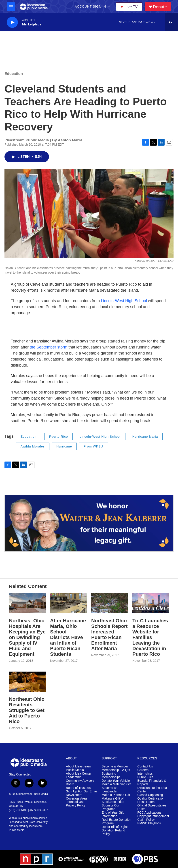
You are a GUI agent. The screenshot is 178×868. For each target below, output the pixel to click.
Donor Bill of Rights (115, 827)
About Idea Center (79, 774)
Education (14, 74)
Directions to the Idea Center (152, 790)
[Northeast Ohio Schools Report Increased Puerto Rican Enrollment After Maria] (110, 603)
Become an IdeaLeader (110, 790)
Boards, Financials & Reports (152, 782)
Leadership (74, 777)
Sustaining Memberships (111, 775)
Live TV (129, 7)
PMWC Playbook (149, 823)
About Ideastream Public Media (78, 768)
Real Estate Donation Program (117, 822)
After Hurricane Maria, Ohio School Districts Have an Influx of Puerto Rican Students (68, 637)
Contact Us (145, 766)
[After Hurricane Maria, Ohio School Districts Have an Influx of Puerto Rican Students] (68, 603)
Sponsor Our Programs (111, 807)
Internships (145, 774)
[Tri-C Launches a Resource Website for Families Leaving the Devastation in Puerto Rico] (151, 603)
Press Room (146, 802)
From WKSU (93, 446)
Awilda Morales (33, 446)
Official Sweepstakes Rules (152, 807)
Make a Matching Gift (117, 784)
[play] (12, 22)
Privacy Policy (76, 805)
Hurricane (64, 446)
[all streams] (171, 22)
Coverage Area (76, 799)
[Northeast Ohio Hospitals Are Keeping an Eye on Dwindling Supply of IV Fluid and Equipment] (27, 603)
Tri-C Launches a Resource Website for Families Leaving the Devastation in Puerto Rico (150, 637)
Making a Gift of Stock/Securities (113, 800)
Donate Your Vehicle (116, 781)
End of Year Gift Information (113, 814)
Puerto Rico (59, 437)
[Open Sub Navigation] (109, 7)
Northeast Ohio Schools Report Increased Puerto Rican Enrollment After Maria (109, 635)
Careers (143, 770)
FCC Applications (149, 813)
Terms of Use (75, 802)
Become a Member (115, 766)
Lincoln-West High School (124, 301)
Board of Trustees (78, 788)
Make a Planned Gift (116, 795)
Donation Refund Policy (113, 832)
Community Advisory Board (80, 782)
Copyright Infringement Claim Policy (153, 818)
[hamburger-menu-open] (11, 7)
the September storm (49, 347)
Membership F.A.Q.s (116, 770)
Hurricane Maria (145, 437)
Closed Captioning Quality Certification (151, 797)
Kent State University (35, 822)
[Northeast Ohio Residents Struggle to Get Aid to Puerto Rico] (27, 682)
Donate (160, 7)
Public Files (145, 777)
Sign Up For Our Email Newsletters (82, 793)
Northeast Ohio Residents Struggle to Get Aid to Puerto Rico (27, 710)
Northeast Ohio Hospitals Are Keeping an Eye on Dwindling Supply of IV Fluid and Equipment (27, 637)
